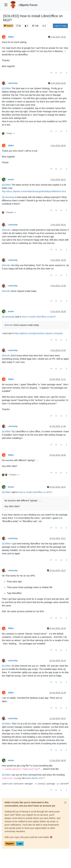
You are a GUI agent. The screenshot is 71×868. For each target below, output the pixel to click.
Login (20, 844)
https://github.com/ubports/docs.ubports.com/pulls (38, 333)
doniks (11, 180)
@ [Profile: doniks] (6, 230)
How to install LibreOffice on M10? (39, 317)
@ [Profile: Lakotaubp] (8, 197)
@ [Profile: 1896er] (6, 88)
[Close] (65, 803)
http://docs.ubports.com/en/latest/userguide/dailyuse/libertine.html (34, 191)
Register (10, 844)
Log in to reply (60, 26)
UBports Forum (28, 5)
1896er (11, 37)
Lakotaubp (13, 83)
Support (8, 26)
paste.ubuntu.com (34, 778)
